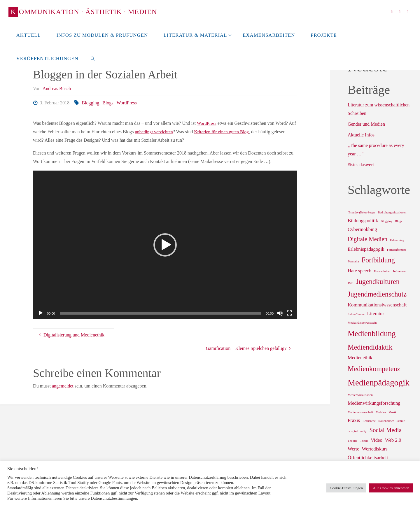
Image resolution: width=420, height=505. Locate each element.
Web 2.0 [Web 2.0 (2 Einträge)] (393, 440)
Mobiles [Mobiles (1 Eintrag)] (381, 412)
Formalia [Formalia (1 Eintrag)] (353, 261)
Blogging (90, 103)
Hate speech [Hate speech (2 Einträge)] (359, 271)
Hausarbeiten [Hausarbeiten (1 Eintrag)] (382, 271)
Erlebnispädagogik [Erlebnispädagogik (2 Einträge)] (366, 249)
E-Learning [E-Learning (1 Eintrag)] (397, 240)
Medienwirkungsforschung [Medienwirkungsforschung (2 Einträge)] (374, 403)
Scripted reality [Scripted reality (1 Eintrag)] (357, 431)
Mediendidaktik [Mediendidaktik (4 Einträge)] (370, 347)
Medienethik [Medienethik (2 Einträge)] (360, 358)
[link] (92, 58)
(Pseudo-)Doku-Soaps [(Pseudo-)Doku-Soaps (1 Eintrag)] (361, 212)
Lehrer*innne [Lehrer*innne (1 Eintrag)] (356, 314)
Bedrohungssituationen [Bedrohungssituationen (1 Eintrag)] (392, 212)
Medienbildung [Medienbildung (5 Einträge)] (372, 334)
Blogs (108, 103)
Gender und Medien (366, 124)
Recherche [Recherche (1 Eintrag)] (369, 421)
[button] (165, 245)
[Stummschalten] (280, 313)
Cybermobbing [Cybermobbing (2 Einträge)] (362, 229)
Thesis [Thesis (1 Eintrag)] (364, 441)
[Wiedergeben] (41, 313)
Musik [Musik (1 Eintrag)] (392, 412)
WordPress (127, 103)
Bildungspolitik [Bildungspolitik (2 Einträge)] (363, 221)
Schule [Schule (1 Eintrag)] (401, 421)
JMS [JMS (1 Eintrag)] (351, 283)
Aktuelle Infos (361, 135)
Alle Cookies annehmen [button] (391, 488)
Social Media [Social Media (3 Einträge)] (385, 430)
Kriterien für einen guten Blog (224, 132)
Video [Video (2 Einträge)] (377, 440)
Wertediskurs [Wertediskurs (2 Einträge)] (375, 449)
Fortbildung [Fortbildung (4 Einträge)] (378, 260)
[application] (165, 245)
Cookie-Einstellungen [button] (346, 488)
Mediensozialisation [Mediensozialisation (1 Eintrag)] (360, 395)
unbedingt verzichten (154, 132)
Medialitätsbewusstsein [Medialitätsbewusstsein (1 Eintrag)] (362, 323)
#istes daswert (361, 165)
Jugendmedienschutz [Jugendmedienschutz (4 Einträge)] (377, 294)
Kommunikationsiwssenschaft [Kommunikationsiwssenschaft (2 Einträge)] (377, 305)
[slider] (160, 313)
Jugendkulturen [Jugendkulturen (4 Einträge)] (378, 282)
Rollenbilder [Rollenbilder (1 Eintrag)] (386, 421)
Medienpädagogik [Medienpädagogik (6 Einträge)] (379, 383)
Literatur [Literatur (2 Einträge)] (376, 314)
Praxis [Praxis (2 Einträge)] (354, 420)
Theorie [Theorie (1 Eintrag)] (352, 441)
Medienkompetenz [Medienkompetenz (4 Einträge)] (374, 369)
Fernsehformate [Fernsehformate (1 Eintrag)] (397, 250)
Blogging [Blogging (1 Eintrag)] (386, 221)
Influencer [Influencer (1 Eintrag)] (400, 271)
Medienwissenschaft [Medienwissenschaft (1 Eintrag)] (360, 412)
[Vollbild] (289, 313)
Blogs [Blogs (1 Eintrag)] (399, 221)
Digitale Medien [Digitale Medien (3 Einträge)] (367, 239)
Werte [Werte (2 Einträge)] (353, 449)
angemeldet (63, 386)
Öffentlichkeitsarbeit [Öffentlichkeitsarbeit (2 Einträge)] (368, 458)
